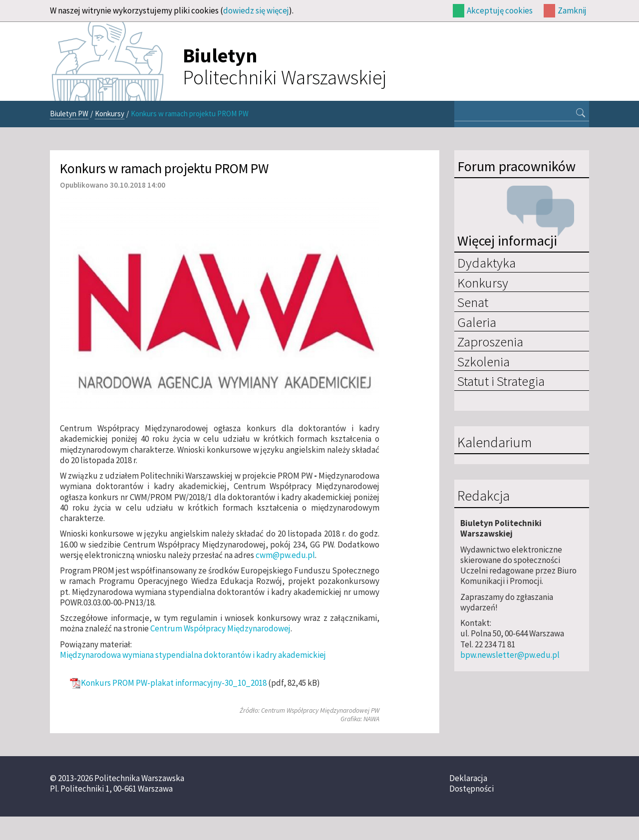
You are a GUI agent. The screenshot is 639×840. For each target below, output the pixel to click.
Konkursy (110, 114)
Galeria (477, 322)
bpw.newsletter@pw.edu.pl (510, 655)
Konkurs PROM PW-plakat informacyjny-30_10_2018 (174, 683)
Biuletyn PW (69, 114)
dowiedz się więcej (256, 10)
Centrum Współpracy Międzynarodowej (220, 628)
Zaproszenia (490, 341)
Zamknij (572, 10)
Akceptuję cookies (500, 10)
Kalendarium (494, 443)
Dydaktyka (486, 263)
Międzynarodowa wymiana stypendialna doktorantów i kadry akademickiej (193, 655)
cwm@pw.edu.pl (285, 555)
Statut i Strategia (501, 381)
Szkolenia (483, 361)
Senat (473, 302)
